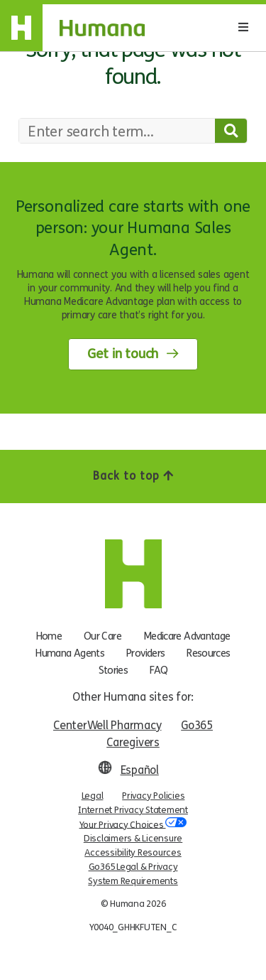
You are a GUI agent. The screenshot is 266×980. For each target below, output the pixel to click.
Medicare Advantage (187, 636)
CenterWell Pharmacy (107, 725)
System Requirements (133, 881)
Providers (145, 653)
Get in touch (123, 354)
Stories (113, 670)
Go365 (197, 725)
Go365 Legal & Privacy (133, 867)
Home (49, 636)
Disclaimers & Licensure (133, 839)
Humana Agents (70, 653)
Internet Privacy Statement (133, 810)
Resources (208, 653)
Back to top (133, 476)
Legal (93, 796)
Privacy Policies (153, 796)
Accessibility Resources (133, 853)
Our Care (102, 636)
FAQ (159, 670)
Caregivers (133, 742)
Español (140, 770)
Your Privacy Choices (133, 824)
